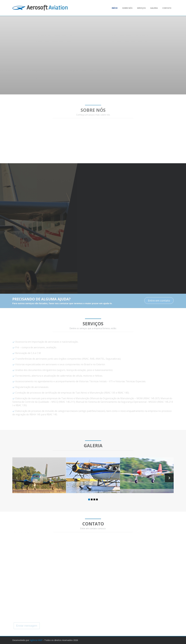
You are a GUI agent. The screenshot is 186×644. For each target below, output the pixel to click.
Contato (167, 8)
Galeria (154, 8)
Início (115, 8)
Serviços (141, 8)
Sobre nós (127, 8)
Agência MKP (36, 640)
